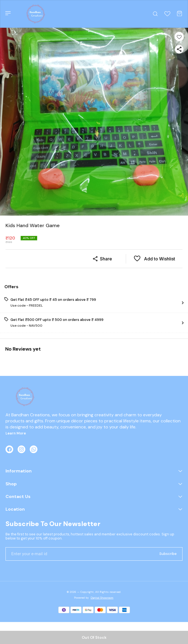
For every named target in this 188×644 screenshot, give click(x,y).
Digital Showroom (102, 598)
